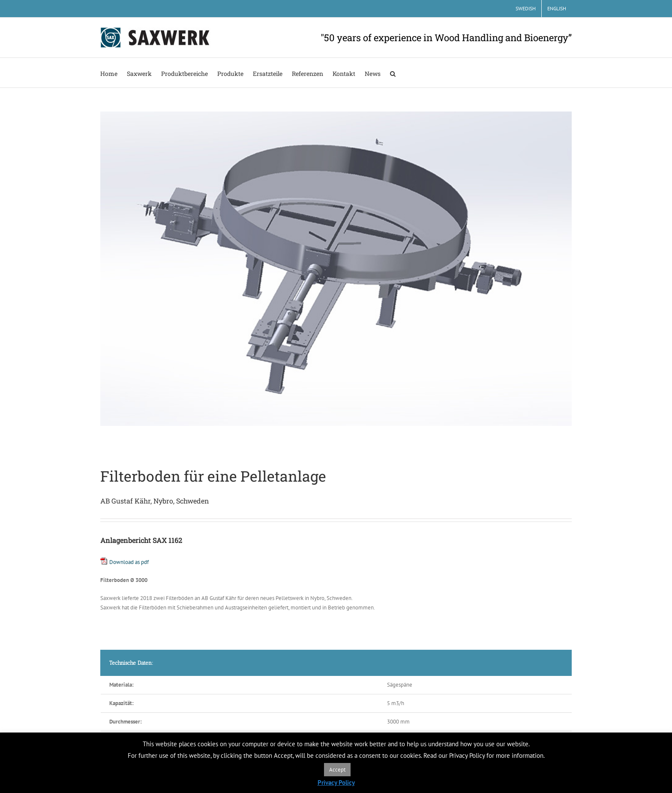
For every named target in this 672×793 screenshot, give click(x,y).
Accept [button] (337, 770)
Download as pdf (129, 562)
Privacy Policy (336, 782)
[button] (393, 73)
